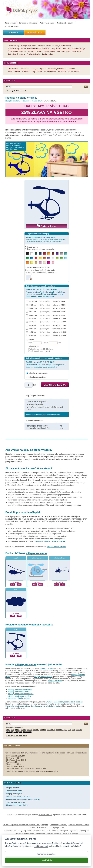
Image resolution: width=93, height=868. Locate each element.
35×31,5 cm (33, 315)
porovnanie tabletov (70, 833)
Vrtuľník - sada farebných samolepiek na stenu (64, 702)
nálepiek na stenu (55, 681)
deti (12, 730)
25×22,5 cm (33, 308)
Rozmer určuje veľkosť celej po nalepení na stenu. (46, 293)
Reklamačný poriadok (45, 828)
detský (17, 730)
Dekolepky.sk (10, 23)
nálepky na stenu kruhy (43, 677)
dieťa (8, 730)
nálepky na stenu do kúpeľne (20, 696)
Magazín (45, 825)
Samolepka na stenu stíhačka (17, 706)
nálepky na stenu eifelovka (19, 692)
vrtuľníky (9, 732)
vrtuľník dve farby (38, 558)
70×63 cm (32, 329)
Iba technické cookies (46, 857)
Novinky (26, 101)
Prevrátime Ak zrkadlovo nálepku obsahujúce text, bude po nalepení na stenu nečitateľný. (46, 365)
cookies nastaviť (41, 849)
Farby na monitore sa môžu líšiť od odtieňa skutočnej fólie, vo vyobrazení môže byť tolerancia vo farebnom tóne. (46, 239)
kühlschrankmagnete (60, 831)
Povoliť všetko (46, 863)
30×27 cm (32, 312)
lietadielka (60, 730)
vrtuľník (16, 558)
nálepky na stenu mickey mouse (21, 694)
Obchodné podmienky (58, 825)
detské (30, 730)
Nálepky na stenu (13, 101)
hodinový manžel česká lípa (50, 833)
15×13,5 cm (33, 301)
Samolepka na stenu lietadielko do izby (46, 706)
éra (69, 730)
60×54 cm (32, 325)
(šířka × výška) (45, 301)
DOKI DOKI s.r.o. (45, 815)
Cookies (32, 828)
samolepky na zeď (31, 833)
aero (73, 730)
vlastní (31, 340)
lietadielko (51, 730)
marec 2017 (37, 101)
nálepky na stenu (36, 553)
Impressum (60, 828)
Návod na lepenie (10, 825)
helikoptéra (18, 732)
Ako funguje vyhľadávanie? (17, 91)
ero (66, 730)
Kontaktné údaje (12, 26)
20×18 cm (32, 305)
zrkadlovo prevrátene (38, 377)
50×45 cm (32, 322)
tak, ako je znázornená (38, 373)
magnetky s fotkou (26, 831)
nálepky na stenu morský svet (20, 689)
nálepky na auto (11, 831)
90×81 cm (32, 335)
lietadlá (43, 730)
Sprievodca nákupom (28, 23)
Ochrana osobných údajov (79, 825)
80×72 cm (32, 332)
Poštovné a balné (47, 23)
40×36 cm (32, 318)
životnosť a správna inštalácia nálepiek (50, 541)
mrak (16, 589)
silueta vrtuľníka (60, 558)
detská (24, 730)
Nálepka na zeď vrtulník (56, 547)
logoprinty (74, 831)
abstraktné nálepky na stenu (19, 698)
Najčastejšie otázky (65, 23)
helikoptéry (27, 732)
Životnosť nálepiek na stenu (29, 825)
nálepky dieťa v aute (42, 831)
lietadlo (36, 730)
